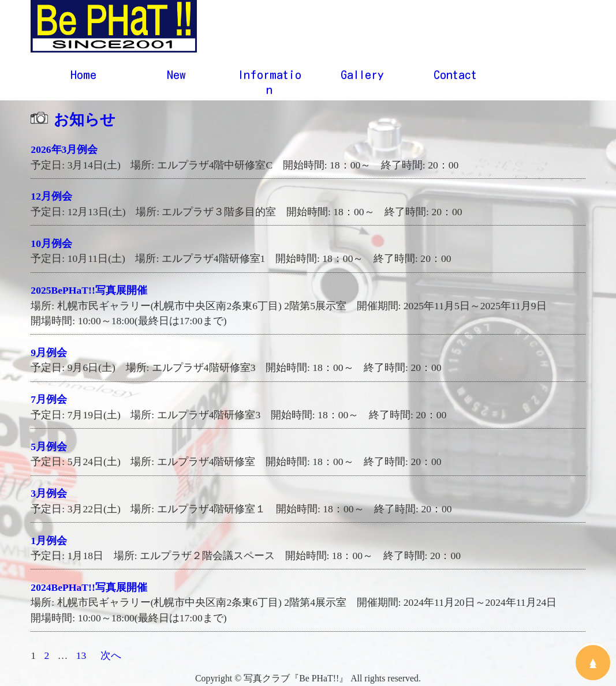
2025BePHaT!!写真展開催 (89, 293)
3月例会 (49, 496)
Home (83, 77)
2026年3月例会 (64, 152)
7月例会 (49, 402)
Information (270, 84)
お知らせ (85, 122)
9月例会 (49, 355)
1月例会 (49, 542)
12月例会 (51, 198)
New (176, 77)
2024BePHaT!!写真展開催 (89, 590)
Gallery (362, 77)
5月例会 (49, 449)
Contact (455, 77)
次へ (111, 658)
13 (81, 658)
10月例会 (51, 246)
